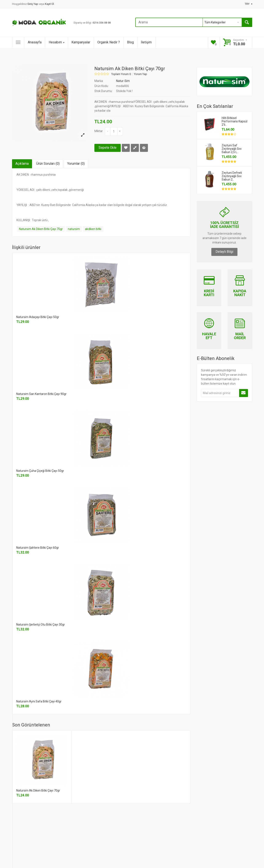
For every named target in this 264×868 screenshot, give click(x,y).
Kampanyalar (81, 42)
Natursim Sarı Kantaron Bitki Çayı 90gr (41, 394)
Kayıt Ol (49, 4)
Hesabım (56, 42)
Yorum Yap (141, 74)
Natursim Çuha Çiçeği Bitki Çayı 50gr (40, 471)
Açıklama (22, 164)
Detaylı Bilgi (224, 252)
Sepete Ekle (108, 148)
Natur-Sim (123, 81)
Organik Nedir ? (109, 42)
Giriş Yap (33, 4)
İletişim (146, 42)
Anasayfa (35, 42)
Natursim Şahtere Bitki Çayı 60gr (38, 548)
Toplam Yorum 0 (121, 74)
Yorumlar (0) (76, 164)
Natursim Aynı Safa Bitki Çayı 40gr (39, 701)
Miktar (99, 131)
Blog (130, 42)
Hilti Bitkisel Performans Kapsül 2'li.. (235, 121)
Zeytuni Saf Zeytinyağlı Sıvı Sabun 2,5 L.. (232, 149)
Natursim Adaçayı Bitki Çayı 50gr (38, 317)
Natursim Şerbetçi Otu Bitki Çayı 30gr (41, 625)
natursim (74, 229)
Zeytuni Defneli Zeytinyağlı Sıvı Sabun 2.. (232, 176)
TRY (249, 4)
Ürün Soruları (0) (48, 164)
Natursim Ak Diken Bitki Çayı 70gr (41, 229)
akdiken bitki (93, 229)
